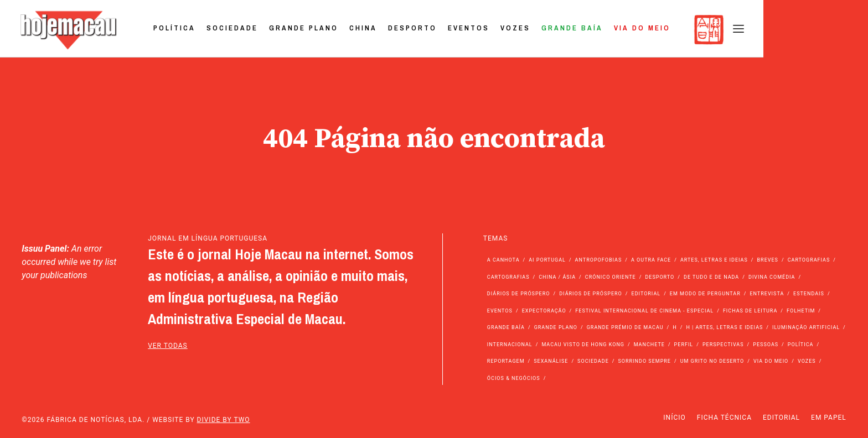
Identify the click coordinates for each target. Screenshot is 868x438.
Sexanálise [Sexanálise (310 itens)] (551, 361)
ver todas (168, 346)
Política (277, 30)
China (466, 30)
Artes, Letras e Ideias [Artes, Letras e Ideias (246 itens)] (714, 260)
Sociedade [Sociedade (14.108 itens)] (593, 361)
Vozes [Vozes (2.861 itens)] (807, 361)
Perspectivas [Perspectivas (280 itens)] (723, 345)
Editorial (781, 418)
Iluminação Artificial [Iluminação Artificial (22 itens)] (806, 327)
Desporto (515, 30)
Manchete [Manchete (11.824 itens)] (649, 345)
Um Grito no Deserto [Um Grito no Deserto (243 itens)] (712, 361)
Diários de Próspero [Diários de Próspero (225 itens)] (519, 294)
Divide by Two (224, 420)
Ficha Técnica (724, 418)
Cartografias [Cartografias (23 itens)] (508, 277)
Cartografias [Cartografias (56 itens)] (809, 260)
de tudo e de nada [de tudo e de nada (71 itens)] (711, 277)
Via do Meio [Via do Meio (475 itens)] (771, 361)
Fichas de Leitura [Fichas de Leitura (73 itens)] (750, 311)
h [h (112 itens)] (675, 327)
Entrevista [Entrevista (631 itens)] (767, 294)
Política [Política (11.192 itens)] (801, 345)
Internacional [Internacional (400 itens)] (510, 345)
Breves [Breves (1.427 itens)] (768, 260)
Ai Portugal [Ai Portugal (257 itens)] (547, 260)
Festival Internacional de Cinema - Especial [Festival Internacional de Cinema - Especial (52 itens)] (644, 311)
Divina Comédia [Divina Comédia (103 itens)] (772, 277)
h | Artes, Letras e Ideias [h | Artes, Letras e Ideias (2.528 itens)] (724, 327)
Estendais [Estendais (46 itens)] (809, 294)
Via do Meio (745, 30)
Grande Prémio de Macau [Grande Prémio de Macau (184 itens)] (625, 327)
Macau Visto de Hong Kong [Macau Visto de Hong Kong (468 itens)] (583, 345)
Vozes (618, 30)
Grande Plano (407, 30)
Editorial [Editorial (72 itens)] (646, 294)
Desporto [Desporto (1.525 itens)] (660, 277)
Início (674, 418)
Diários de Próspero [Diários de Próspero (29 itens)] (591, 294)
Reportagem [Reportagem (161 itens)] (506, 361)
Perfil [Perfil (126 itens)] (684, 345)
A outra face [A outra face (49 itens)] (651, 260)
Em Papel (829, 418)
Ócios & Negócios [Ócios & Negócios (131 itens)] (514, 378)
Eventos (572, 30)
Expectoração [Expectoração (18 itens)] (544, 311)
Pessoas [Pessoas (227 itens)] (766, 345)
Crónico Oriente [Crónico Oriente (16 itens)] (611, 277)
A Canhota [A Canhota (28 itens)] (503, 260)
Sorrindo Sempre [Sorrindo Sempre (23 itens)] (644, 361)
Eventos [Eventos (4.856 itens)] (500, 311)
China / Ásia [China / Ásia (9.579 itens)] (557, 277)
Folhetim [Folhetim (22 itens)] (801, 311)
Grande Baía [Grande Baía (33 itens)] (506, 327)
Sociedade (335, 30)
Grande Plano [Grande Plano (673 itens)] (556, 327)
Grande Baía (675, 30)
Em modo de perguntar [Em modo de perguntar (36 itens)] (705, 294)
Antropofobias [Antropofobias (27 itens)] (599, 260)
